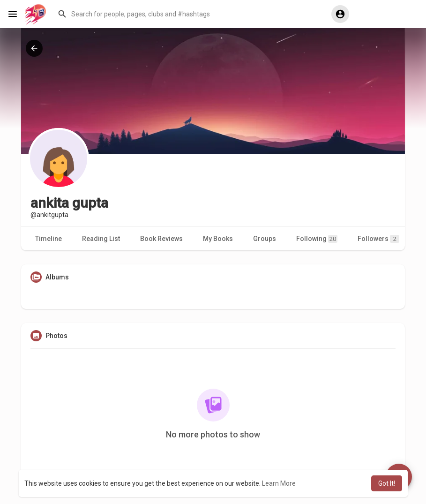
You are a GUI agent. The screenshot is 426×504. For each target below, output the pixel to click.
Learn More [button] (279, 483)
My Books (218, 239)
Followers (378, 239)
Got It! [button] (387, 483)
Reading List (101, 239)
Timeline (49, 239)
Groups (265, 239)
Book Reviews (161, 239)
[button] (187, 14)
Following (317, 239)
